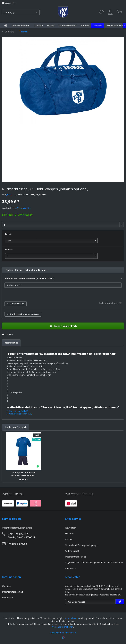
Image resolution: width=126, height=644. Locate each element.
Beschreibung (11, 343)
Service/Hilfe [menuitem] (9, 3)
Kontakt (69, 539)
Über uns (69, 534)
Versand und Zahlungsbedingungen (82, 545)
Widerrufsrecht (72, 551)
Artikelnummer (22, 194)
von (4, 194)
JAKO (9, 194)
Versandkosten (72, 618)
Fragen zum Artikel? (17, 411)
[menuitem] (29, 12)
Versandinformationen (63, 627)
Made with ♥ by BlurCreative (63, 633)
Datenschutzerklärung (76, 557)
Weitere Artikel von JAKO (20, 414)
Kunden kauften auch (16, 427)
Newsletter (70, 528)
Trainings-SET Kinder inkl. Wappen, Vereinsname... (23, 474)
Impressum (71, 568)
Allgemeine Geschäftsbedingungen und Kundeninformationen (94, 563)
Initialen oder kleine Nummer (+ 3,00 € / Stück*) (63, 279)
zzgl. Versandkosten (22, 208)
